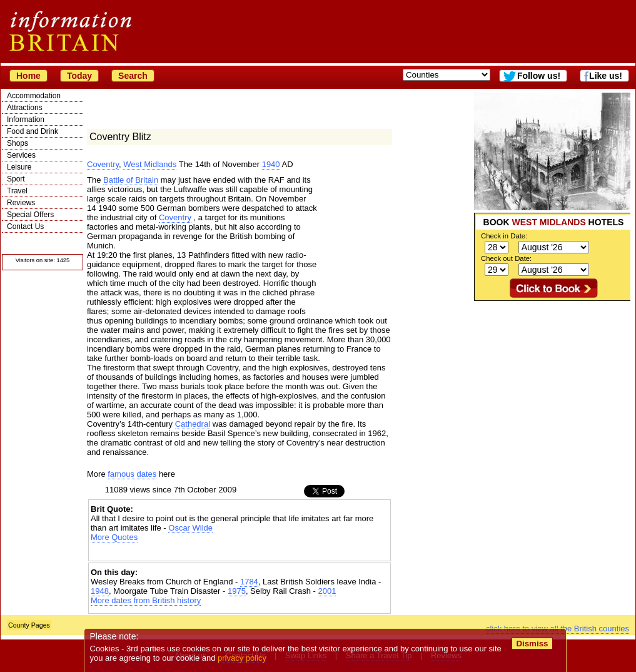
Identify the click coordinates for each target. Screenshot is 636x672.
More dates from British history (146, 600)
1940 (271, 164)
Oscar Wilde (190, 528)
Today (79, 76)
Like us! (606, 76)
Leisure (19, 167)
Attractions (25, 108)
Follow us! (539, 76)
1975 (237, 591)
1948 (100, 591)
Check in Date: (504, 236)
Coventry (103, 164)
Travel (17, 191)
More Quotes (114, 537)
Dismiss (532, 644)
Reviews (21, 203)
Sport (16, 179)
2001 (327, 591)
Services (21, 155)
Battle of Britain (131, 180)
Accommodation (34, 96)
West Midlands (150, 164)
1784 (249, 582)
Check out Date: (506, 258)
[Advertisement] (552, 379)
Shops (18, 143)
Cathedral (193, 424)
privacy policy (242, 658)
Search (133, 76)
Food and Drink (33, 131)
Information (26, 120)
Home (28, 76)
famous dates (132, 474)
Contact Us (25, 227)
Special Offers (30, 215)
